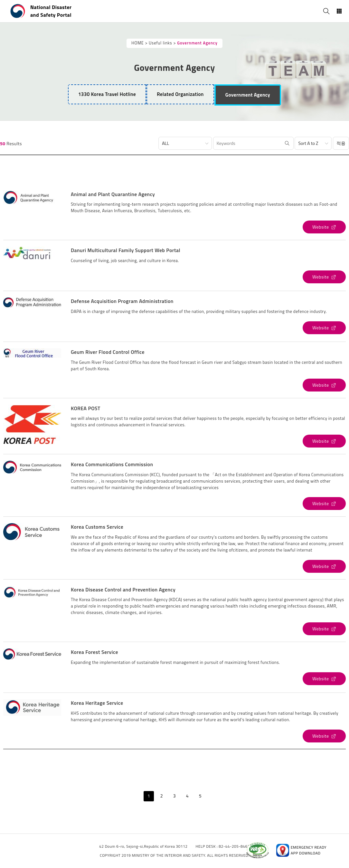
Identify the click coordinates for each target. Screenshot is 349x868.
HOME (137, 43)
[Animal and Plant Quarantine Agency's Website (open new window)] (324, 227)
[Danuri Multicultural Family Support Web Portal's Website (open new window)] (324, 277)
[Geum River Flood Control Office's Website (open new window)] (324, 385)
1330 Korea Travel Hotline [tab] (107, 94)
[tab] (180, 94)
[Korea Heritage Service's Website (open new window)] (324, 736)
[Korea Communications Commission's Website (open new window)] (324, 504)
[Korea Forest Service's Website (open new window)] (324, 679)
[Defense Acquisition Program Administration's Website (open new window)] (324, 328)
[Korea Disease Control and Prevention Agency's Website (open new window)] (324, 629)
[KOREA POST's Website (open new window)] (324, 441)
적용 (341, 143)
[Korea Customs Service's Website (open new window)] (324, 566)
